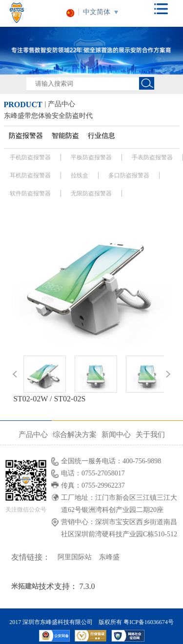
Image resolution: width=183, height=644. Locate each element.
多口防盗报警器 (129, 175)
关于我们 (150, 435)
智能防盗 (65, 136)
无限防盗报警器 (91, 193)
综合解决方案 (75, 435)
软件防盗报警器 (30, 193)
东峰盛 (109, 557)
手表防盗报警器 (152, 157)
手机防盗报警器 (30, 157)
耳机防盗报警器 (30, 175)
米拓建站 (25, 586)
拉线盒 (80, 175)
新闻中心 (116, 435)
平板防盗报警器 (91, 157)
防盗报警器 (26, 136)
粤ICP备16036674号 (149, 622)
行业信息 (102, 136)
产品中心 (33, 435)
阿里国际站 (75, 557)
